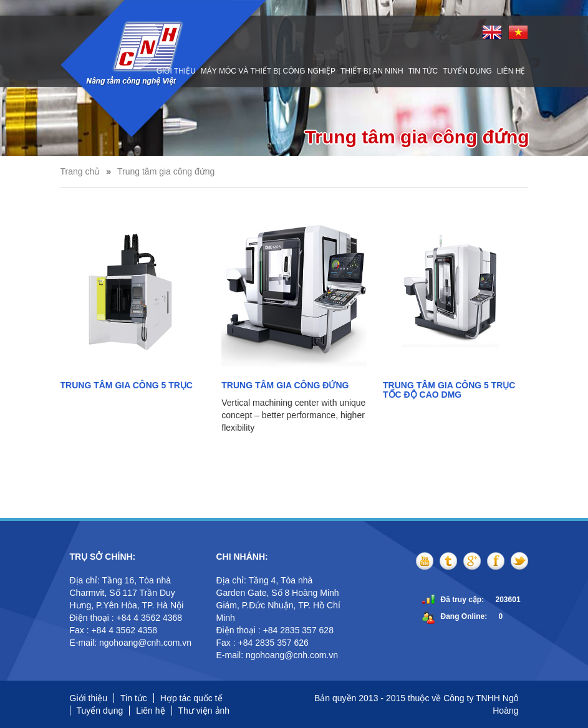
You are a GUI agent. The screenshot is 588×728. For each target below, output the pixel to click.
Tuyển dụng (467, 71)
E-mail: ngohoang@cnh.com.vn (132, 643)
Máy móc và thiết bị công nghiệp (268, 71)
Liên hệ (511, 71)
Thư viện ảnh (204, 711)
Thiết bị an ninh (372, 71)
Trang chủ (80, 171)
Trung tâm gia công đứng (166, 171)
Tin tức (423, 71)
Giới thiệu (176, 71)
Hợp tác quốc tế (191, 698)
